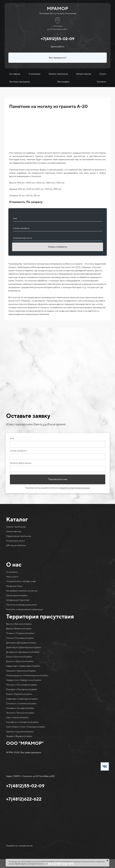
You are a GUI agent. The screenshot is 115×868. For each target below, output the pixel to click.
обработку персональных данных (75, 488)
